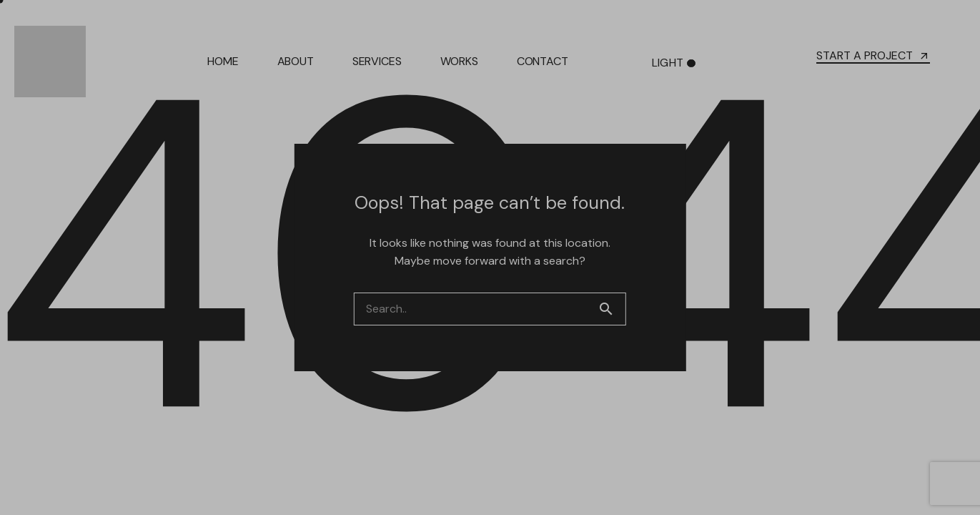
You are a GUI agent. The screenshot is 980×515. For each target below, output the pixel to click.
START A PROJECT (873, 56)
